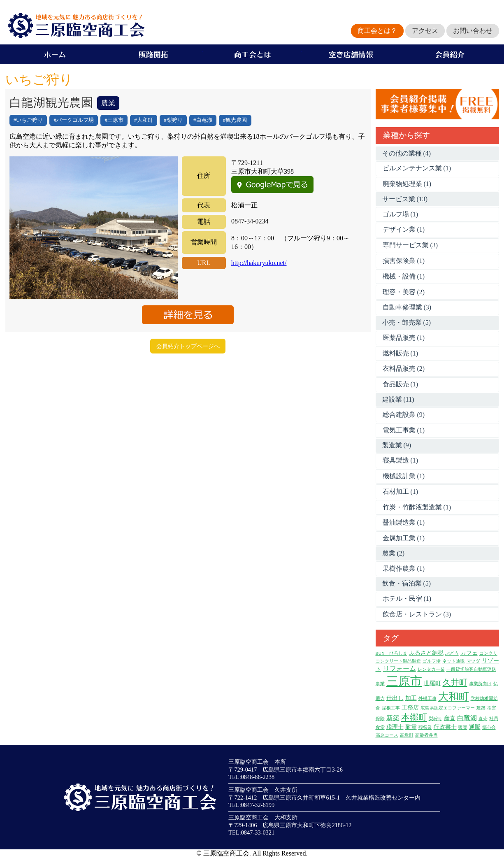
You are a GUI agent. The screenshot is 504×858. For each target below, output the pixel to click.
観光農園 (236, 120)
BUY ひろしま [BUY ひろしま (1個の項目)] (391, 653)
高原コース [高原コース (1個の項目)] (387, 735)
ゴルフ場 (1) (401, 214)
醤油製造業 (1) (404, 522)
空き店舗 (351, 54)
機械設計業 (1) (404, 476)
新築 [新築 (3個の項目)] (393, 718)
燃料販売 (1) (401, 353)
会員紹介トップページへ (188, 346)
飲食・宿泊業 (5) (407, 583)
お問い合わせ (473, 31)
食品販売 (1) (401, 384)
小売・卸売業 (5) (407, 322)
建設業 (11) (398, 399)
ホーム (55, 54)
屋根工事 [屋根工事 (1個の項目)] (391, 708)
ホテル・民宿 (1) (407, 599)
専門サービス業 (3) (410, 245)
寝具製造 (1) (401, 460)
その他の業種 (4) (407, 153)
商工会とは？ (377, 31)
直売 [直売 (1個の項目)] (483, 719)
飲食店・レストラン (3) (417, 614)
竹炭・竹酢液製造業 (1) (417, 507)
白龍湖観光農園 (51, 102)
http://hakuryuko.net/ (259, 263)
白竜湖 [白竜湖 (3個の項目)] (467, 718)
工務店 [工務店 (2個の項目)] (410, 708)
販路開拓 (153, 54)
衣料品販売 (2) (404, 369)
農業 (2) (394, 553)
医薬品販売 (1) (404, 338)
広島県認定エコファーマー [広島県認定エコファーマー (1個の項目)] (448, 708)
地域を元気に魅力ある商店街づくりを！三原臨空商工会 (75, 26)
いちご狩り (29, 120)
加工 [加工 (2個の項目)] (411, 698)
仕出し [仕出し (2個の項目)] (395, 698)
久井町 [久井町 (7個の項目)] (455, 682)
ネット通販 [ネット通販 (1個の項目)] (454, 661)
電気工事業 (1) (404, 430)
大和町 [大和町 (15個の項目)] (454, 696)
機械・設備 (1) (404, 276)
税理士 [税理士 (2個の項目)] (395, 727)
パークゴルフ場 (75, 120)
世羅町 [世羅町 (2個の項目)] (432, 683)
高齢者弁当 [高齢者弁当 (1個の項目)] (426, 735)
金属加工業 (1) (404, 538)
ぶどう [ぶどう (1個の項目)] (452, 653)
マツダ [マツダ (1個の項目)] (473, 661)
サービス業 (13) (405, 199)
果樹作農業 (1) (404, 569)
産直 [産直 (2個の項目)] (450, 718)
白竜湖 (204, 120)
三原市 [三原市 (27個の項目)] (404, 681)
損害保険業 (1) (404, 261)
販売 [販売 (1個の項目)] (463, 727)
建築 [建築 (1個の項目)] (481, 708)
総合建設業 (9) (404, 415)
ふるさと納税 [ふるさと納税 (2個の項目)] (426, 653)
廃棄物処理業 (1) (407, 184)
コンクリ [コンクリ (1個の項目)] (488, 653)
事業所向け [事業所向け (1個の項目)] (480, 684)
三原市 (115, 120)
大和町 (145, 120)
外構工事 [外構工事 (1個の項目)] (427, 699)
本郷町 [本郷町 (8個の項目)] (414, 717)
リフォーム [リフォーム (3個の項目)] (399, 668)
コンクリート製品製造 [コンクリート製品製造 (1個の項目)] (398, 661)
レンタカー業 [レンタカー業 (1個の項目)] (431, 669)
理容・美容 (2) (404, 292)
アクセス (425, 31)
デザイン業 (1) (404, 229)
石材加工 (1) (401, 492)
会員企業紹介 (450, 54)
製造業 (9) (397, 445)
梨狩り (175, 120)
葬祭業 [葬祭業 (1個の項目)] (425, 727)
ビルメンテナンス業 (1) (417, 168)
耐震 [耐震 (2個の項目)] (411, 727)
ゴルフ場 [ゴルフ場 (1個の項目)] (432, 661)
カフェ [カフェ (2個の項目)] (469, 653)
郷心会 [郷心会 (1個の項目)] (489, 727)
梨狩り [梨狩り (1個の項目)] (435, 719)
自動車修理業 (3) (407, 307)
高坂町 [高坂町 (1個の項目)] (407, 735)
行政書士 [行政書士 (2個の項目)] (445, 727)
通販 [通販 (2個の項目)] (475, 727)
